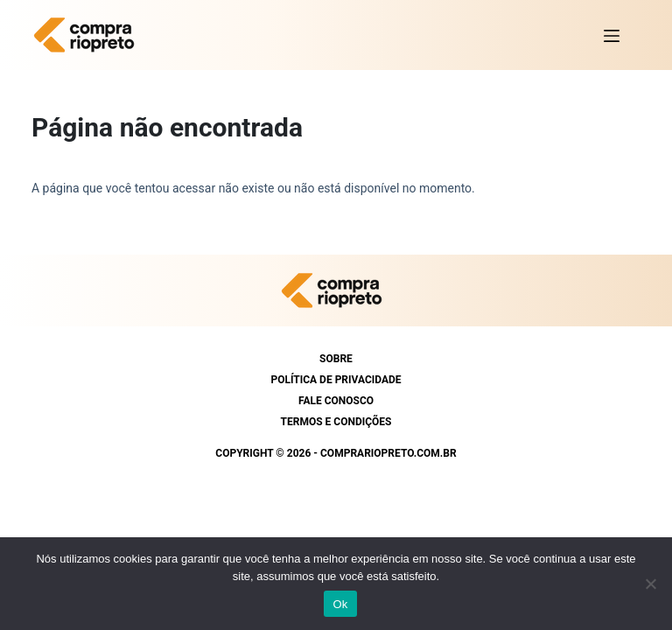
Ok (340, 604)
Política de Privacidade (336, 380)
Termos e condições (336, 422)
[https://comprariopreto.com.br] (88, 35)
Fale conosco (336, 401)
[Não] (650, 584)
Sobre (336, 359)
